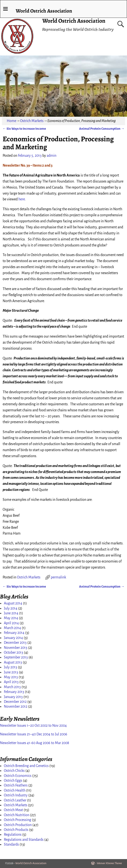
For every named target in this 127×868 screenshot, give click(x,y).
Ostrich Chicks (14, 771)
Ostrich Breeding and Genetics (26, 766)
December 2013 (15, 643)
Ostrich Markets (32, 121)
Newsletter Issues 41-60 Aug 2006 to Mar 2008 (35, 743)
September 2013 (16, 657)
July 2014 (11, 608)
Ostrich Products (16, 830)
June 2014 (11, 613)
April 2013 (11, 682)
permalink (58, 577)
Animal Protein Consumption (102, 129)
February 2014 (14, 633)
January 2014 (13, 638)
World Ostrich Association (74, 21)
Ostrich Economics (18, 776)
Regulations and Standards (24, 840)
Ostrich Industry (16, 795)
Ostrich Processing (18, 820)
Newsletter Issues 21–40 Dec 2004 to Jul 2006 (34, 734)
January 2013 (13, 697)
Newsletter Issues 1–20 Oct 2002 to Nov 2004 (33, 726)
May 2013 (11, 677)
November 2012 (16, 706)
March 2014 (12, 628)
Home (11, 121)
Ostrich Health (15, 790)
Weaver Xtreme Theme (109, 863)
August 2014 (13, 603)
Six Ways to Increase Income (24, 129)
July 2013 (11, 667)
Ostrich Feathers (16, 785)
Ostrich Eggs (13, 780)
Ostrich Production (18, 825)
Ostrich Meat (13, 810)
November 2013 (16, 648)
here (22, 199)
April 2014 (11, 623)
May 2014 (11, 618)
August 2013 (13, 662)
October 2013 (14, 652)
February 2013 (14, 692)
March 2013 (12, 687)
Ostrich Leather (15, 800)
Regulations (13, 834)
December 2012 (15, 702)
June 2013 (11, 672)
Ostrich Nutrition (17, 815)
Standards (11, 844)
